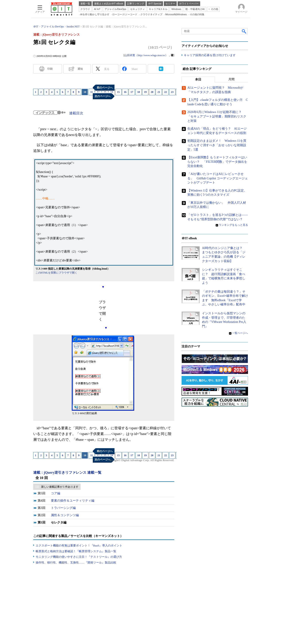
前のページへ (105, 88)
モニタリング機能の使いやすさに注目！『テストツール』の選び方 (79, 557)
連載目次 (76, 113)
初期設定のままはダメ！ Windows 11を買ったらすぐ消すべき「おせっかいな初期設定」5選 (217, 145)
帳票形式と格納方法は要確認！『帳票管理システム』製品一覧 (76, 551)
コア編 (56, 493)
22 (165, 92)
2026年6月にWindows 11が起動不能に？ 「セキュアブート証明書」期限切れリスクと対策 (217, 117)
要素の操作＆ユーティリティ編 (73, 501)
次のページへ (103, 96)
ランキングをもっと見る (233, 225)
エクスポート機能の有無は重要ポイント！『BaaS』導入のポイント (79, 545)
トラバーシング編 (63, 508)
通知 (80, 69)
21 (159, 92)
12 (98, 92)
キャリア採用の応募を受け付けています (210, 55)
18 (139, 92)
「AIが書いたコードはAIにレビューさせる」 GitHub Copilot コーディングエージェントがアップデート (218, 178)
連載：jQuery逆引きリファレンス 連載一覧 (67, 472)
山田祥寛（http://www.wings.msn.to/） (146, 55)
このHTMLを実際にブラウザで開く (56, 273)
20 (152, 92)
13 (105, 92)
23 (172, 92)
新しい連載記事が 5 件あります (60, 487)
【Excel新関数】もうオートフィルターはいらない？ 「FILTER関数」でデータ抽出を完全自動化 (217, 162)
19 (145, 92)
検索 (244, 31)
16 (125, 92)
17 (132, 92)
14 (112, 92)
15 (118, 92)
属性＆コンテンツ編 (65, 515)
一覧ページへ (240, 333)
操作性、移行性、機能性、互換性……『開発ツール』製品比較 (76, 563)
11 (92, 92)
